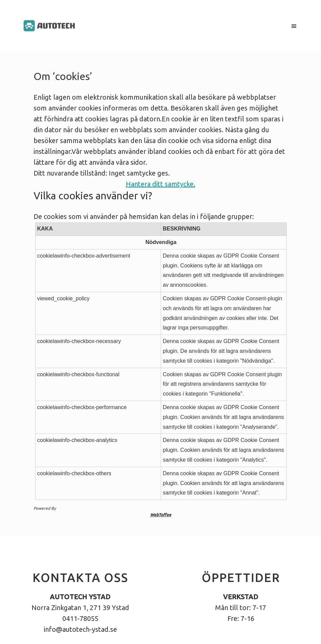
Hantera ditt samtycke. (160, 184)
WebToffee (161, 515)
